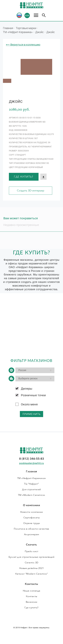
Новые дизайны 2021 (32, 568)
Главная (8, 28)
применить (31, 414)
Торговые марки (26, 28)
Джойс (40, 32)
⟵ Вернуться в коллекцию (23, 45)
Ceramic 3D (32, 563)
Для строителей (32, 489)
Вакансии (32, 602)
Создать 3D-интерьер (31, 191)
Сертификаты (32, 518)
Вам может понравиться (21, 218)
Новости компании (32, 512)
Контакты (32, 596)
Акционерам (32, 534)
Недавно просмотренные (21, 225)
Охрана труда (32, 523)
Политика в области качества (31, 529)
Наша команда (32, 591)
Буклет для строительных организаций (32, 557)
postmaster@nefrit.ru (31, 463)
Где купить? (24, 177)
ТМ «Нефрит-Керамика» (18, 32)
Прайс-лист (31, 551)
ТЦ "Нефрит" (31, 484)
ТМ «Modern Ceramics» (32, 495)
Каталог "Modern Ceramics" (32, 574)
